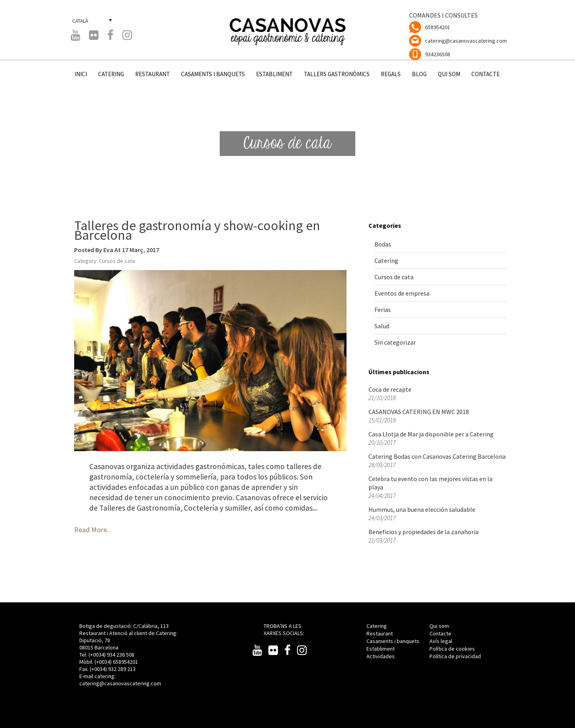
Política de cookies (452, 649)
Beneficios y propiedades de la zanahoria (423, 532)
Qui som (439, 626)
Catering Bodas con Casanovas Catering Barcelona (437, 456)
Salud (382, 326)
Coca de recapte (390, 389)
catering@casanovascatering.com (466, 41)
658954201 (438, 27)
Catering (386, 260)
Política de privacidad (455, 656)
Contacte (440, 633)
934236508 (438, 54)
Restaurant (380, 633)
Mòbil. (87, 662)
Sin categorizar (395, 342)
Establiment (381, 649)
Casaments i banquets (393, 641)
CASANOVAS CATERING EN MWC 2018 (419, 412)
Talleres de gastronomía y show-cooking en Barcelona (197, 230)
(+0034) (104, 662)
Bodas (383, 244)
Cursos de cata (117, 261)
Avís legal (441, 641)
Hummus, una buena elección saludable (422, 509)
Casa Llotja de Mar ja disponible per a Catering (431, 434)
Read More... (93, 530)
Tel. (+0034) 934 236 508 (107, 655)
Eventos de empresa (402, 293)
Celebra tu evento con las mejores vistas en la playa (430, 483)
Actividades (381, 656)
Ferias (383, 310)
